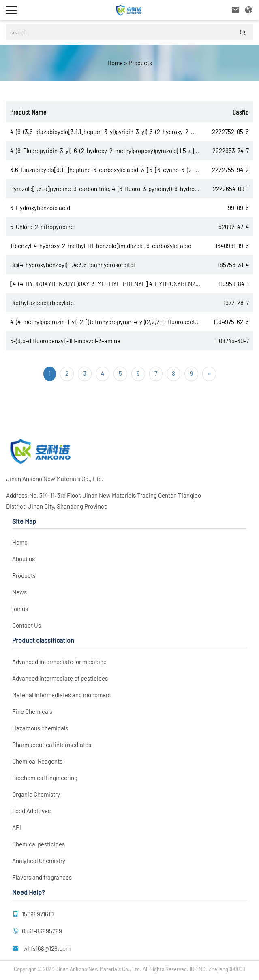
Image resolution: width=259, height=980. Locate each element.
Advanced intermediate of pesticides (60, 678)
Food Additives (31, 811)
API (17, 827)
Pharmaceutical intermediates (52, 745)
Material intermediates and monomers (61, 695)
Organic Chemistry (36, 794)
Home (115, 63)
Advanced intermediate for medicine (59, 662)
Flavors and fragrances (42, 877)
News (19, 592)
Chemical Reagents (37, 761)
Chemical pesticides (39, 844)
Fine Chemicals (32, 711)
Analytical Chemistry (39, 861)
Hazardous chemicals (40, 728)
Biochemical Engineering (45, 778)
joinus (20, 609)
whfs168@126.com (46, 948)
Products (140, 63)
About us (24, 559)
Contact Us (27, 625)
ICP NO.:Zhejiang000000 (217, 969)
